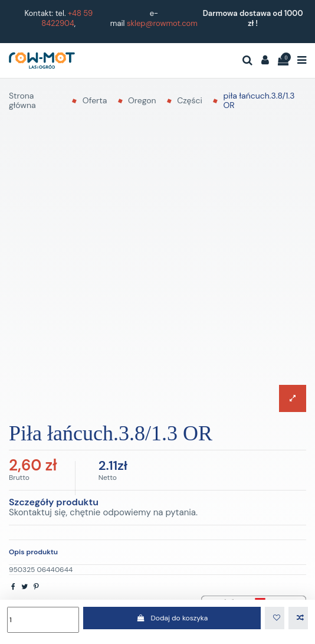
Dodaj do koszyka (172, 618)
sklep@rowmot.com (162, 23)
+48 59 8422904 (67, 18)
